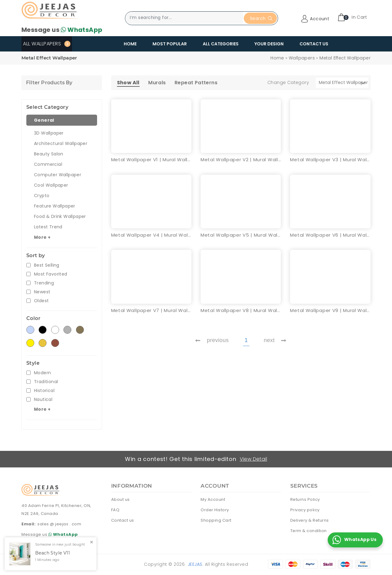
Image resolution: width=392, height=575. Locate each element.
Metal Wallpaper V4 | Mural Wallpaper (151, 235)
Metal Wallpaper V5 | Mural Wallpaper (241, 235)
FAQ (115, 510)
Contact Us (314, 44)
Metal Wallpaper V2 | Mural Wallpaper (241, 160)
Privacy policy (305, 510)
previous (212, 340)
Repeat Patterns (196, 83)
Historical (44, 391)
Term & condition (309, 531)
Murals (157, 83)
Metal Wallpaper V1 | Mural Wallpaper (151, 160)
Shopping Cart (216, 520)
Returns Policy (305, 499)
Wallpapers (302, 58)
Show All (128, 83)
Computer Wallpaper (58, 175)
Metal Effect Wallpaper (345, 58)
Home (130, 44)
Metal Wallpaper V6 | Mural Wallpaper (330, 235)
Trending (44, 283)
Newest (42, 292)
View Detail (253, 459)
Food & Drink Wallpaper (60, 216)
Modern (42, 373)
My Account (213, 499)
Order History (215, 510)
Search (261, 18)
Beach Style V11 (53, 553)
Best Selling (47, 265)
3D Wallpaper (49, 133)
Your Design (269, 44)
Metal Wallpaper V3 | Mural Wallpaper (330, 160)
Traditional (46, 382)
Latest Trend (48, 227)
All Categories (221, 44)
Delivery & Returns (310, 520)
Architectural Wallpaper (61, 143)
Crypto (42, 196)
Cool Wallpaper (51, 185)
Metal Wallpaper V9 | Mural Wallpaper (330, 310)
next (275, 340)
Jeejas (195, 564)
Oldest (41, 301)
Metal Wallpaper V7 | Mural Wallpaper (151, 310)
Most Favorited (51, 274)
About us (121, 499)
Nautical (43, 400)
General (44, 120)
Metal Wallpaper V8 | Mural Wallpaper (241, 310)
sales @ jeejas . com (59, 524)
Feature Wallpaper (55, 206)
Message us (62, 30)
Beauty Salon (49, 154)
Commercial (48, 164)
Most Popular (170, 44)
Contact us (123, 520)
